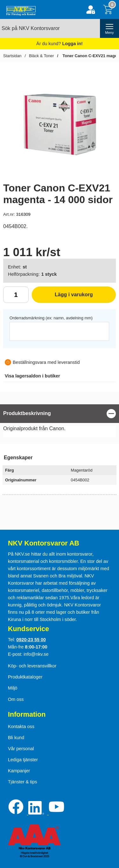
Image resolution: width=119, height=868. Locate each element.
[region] (60, 414)
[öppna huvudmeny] (109, 28)
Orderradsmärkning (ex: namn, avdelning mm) (51, 318)
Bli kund (16, 738)
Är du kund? (59, 44)
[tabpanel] (60, 422)
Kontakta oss (21, 726)
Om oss (16, 699)
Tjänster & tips (23, 782)
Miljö (13, 688)
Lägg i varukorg (62, 297)
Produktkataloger (25, 677)
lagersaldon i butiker (32, 376)
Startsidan (12, 56)
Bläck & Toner (41, 56)
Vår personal (21, 749)
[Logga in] (91, 10)
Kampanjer (19, 771)
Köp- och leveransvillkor (32, 666)
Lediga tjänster (23, 760)
